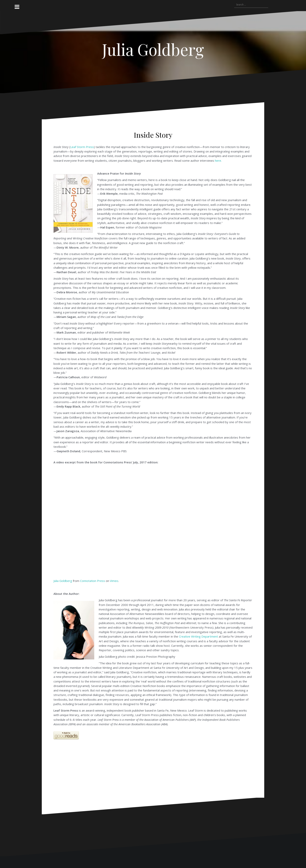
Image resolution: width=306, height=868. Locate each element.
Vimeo (114, 581)
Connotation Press (93, 581)
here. (218, 161)
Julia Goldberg (153, 49)
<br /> (95, 752)
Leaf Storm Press (82, 147)
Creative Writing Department (198, 636)
